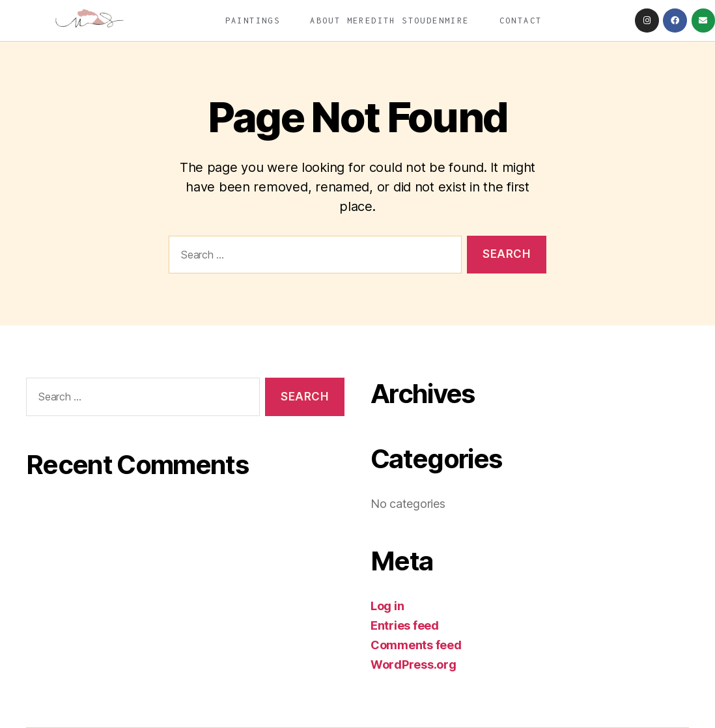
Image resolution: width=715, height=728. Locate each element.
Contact (521, 21)
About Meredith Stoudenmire (389, 21)
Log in (387, 606)
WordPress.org (414, 665)
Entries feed (405, 625)
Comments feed (416, 645)
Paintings (253, 21)
